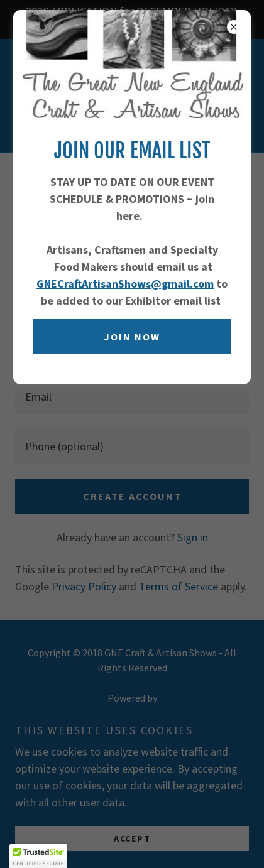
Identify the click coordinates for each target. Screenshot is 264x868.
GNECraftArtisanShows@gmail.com (125, 284)
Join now (132, 337)
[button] (38, 856)
